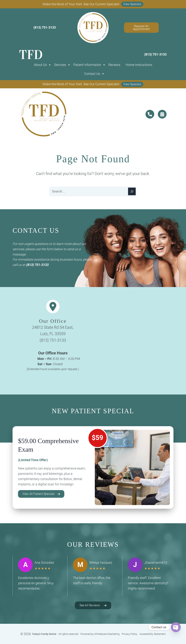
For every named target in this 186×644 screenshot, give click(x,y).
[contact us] (150, 114)
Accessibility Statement (153, 634)
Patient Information (87, 65)
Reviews (114, 65)
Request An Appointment (141, 28)
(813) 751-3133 (37, 265)
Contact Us (92, 74)
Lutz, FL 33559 (53, 334)
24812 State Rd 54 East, (53, 327)
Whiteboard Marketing (107, 634)
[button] (132, 4)
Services (60, 65)
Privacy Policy (130, 634)
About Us (40, 65)
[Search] (132, 191)
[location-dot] (53, 307)
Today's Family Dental (44, 634)
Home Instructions (139, 65)
